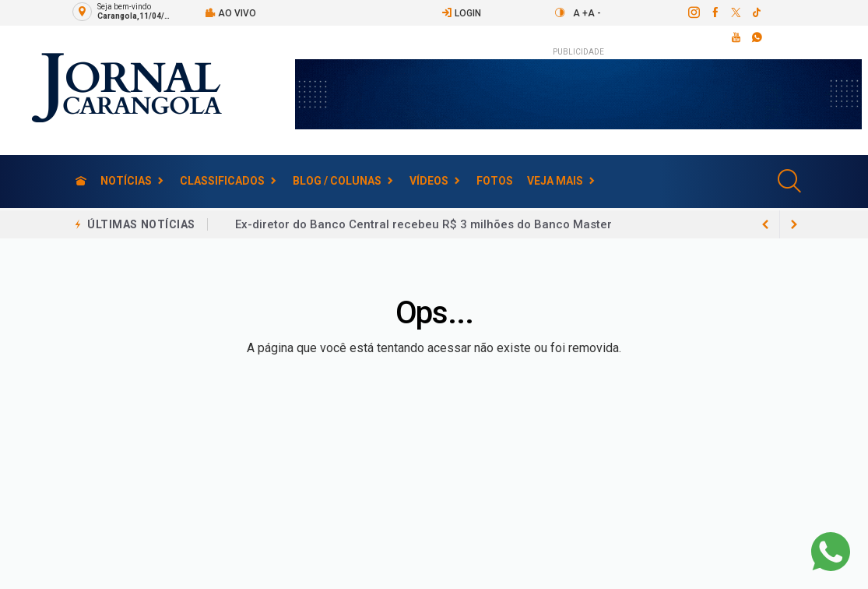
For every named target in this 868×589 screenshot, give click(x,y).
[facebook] (714, 12)
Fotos (495, 181)
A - (594, 13)
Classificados (222, 181)
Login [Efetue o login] (461, 13)
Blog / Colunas (337, 181)
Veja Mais (555, 181)
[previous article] (794, 224)
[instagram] (693, 12)
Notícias (126, 181)
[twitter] (735, 12)
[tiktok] (756, 12)
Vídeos (429, 181)
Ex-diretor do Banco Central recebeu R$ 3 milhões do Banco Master (423, 224)
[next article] (766, 224)
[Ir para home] (81, 181)
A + (580, 13)
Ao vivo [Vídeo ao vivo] (230, 13)
